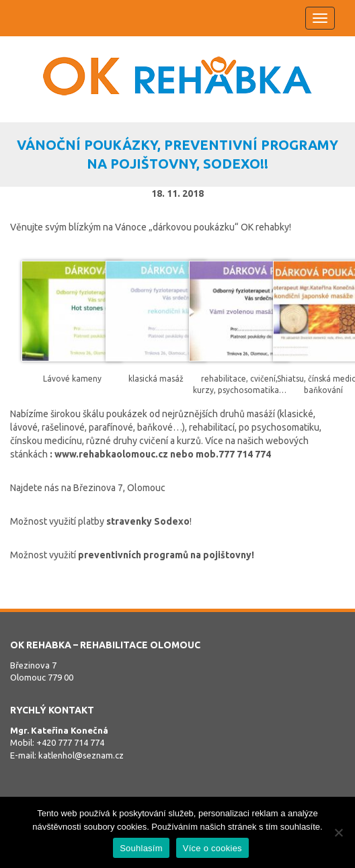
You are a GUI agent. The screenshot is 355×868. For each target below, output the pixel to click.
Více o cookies (212, 848)
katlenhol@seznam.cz (81, 755)
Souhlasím (141, 848)
